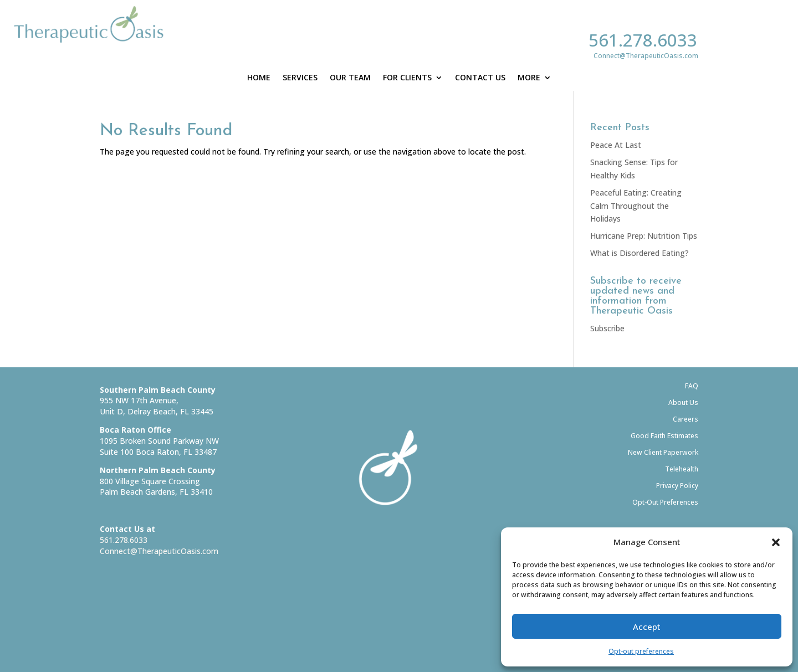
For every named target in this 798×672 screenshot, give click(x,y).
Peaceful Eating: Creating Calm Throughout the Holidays (636, 206)
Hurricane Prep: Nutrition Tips (644, 236)
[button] (776, 542)
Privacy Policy (677, 486)
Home (259, 78)
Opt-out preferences (641, 651)
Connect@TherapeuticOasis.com (159, 551)
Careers (686, 419)
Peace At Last (616, 145)
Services (300, 78)
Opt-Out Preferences (665, 502)
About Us (683, 402)
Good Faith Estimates (664, 436)
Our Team (350, 78)
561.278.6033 (643, 40)
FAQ (692, 386)
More (529, 78)
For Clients (407, 78)
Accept (647, 627)
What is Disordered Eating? (640, 253)
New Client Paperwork (663, 452)
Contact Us (480, 78)
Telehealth (682, 469)
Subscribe (607, 328)
